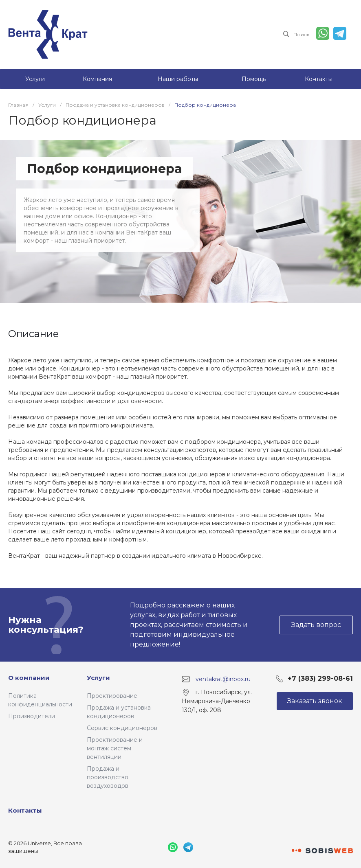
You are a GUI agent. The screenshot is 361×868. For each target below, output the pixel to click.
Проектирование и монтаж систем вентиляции (115, 748)
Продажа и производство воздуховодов (108, 777)
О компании (29, 678)
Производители (32, 716)
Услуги (98, 678)
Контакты (25, 810)
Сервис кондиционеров (122, 728)
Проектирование (112, 696)
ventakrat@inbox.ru (223, 679)
